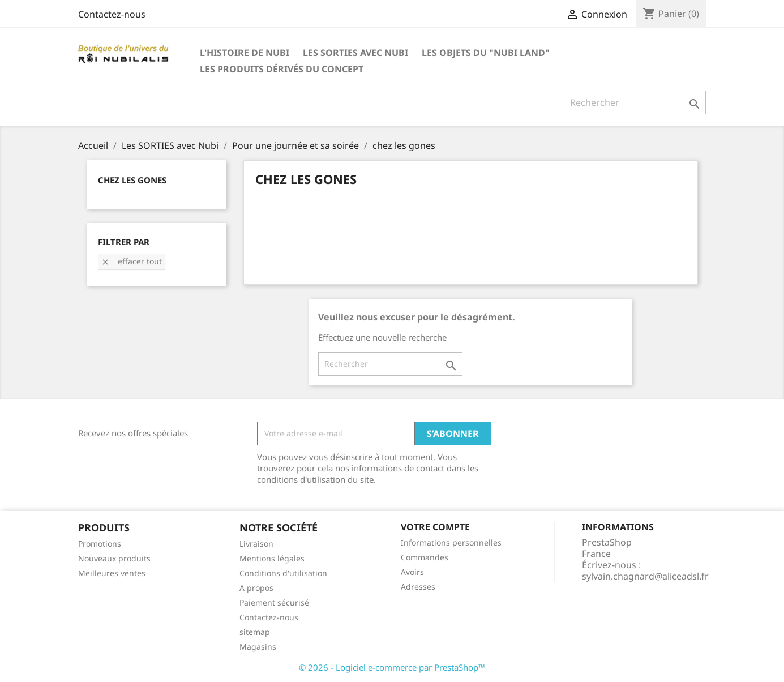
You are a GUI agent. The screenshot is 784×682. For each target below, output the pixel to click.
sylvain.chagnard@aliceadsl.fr (645, 576)
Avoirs (412, 572)
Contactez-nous (112, 14)
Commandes (425, 557)
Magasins (258, 647)
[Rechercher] (635, 102)
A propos (256, 588)
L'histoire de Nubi (245, 53)
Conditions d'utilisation (283, 573)
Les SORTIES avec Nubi (355, 53)
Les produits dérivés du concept (282, 69)
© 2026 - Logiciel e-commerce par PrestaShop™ (392, 667)
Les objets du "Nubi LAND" (486, 53)
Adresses (418, 587)
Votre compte (435, 527)
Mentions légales (272, 558)
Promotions (100, 544)
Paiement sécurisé (274, 602)
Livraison (256, 544)
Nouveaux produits (114, 558)
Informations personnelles (451, 542)
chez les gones (132, 180)
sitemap (255, 632)
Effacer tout (131, 261)
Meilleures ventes (112, 573)
